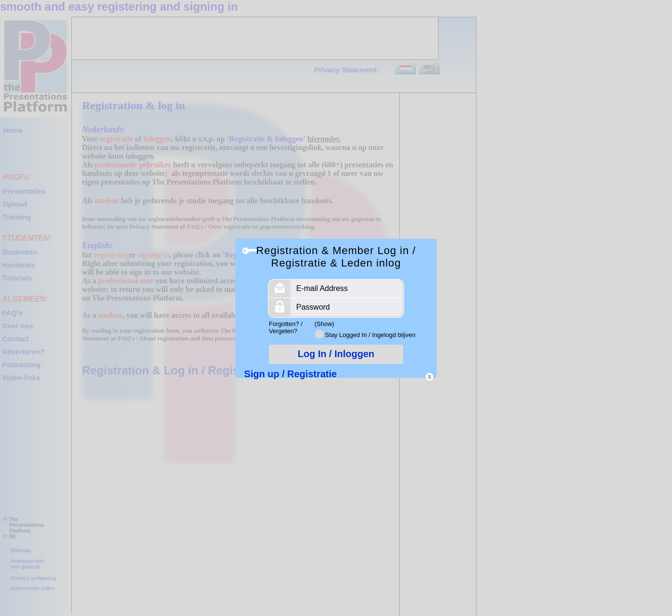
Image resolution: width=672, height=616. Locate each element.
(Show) (324, 324)
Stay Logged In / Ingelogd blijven (370, 335)
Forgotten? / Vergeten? (286, 327)
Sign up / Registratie (290, 374)
